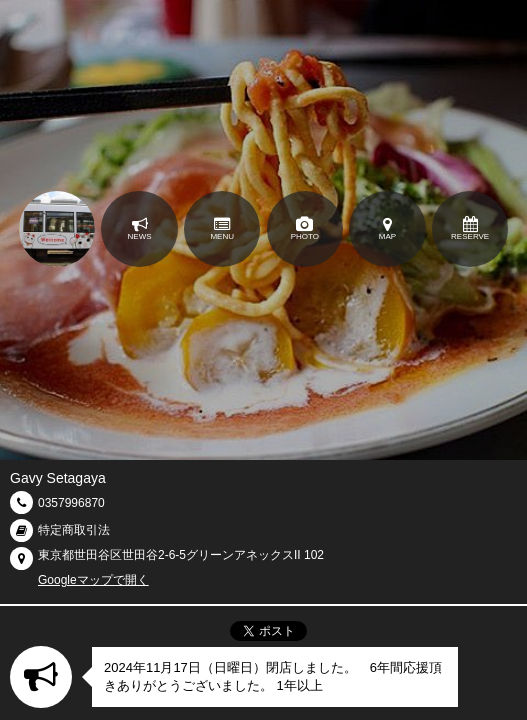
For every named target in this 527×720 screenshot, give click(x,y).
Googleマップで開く (93, 580)
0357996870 (71, 503)
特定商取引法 (74, 530)
